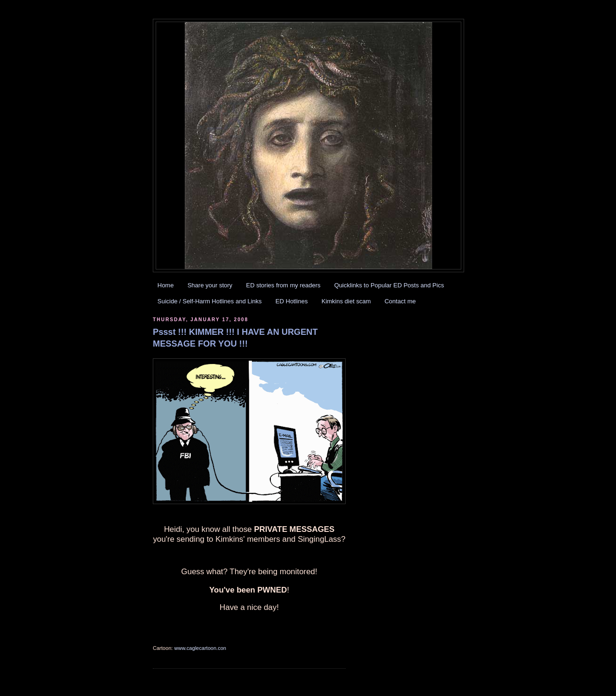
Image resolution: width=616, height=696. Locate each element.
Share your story (210, 285)
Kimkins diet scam (346, 301)
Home (166, 285)
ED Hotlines (292, 301)
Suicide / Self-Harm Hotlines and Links (210, 301)
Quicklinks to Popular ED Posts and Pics (389, 285)
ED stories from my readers (283, 285)
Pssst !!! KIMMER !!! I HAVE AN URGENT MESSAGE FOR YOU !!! (235, 338)
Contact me (400, 301)
